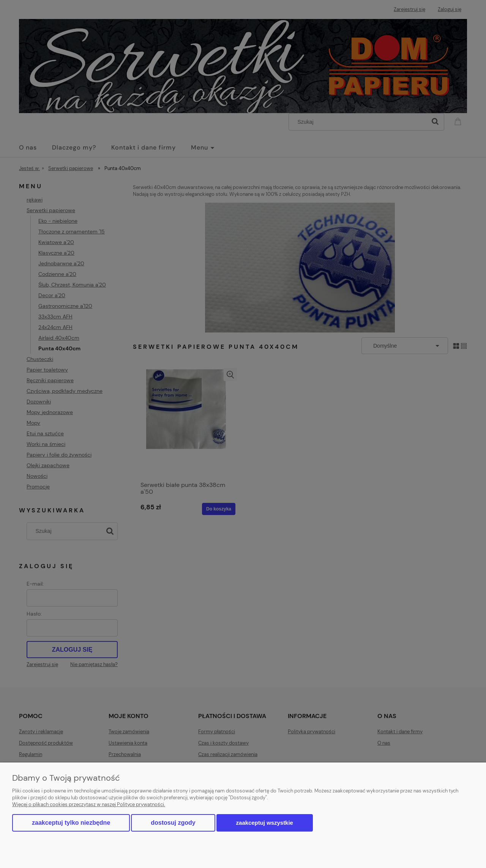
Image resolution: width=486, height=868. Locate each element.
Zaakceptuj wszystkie (265, 823)
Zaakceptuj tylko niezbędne (71, 823)
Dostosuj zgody (173, 823)
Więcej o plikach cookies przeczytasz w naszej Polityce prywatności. (89, 804)
